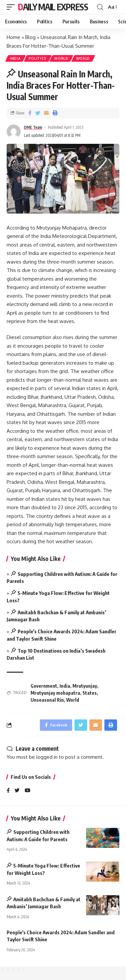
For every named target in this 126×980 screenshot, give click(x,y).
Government (44, 686)
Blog (30, 37)
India (15, 58)
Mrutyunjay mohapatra (55, 693)
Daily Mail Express (53, 7)
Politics (38, 58)
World (61, 58)
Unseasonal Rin (47, 700)
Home (13, 37)
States (90, 693)
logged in (47, 757)
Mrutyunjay (85, 686)
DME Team (33, 127)
